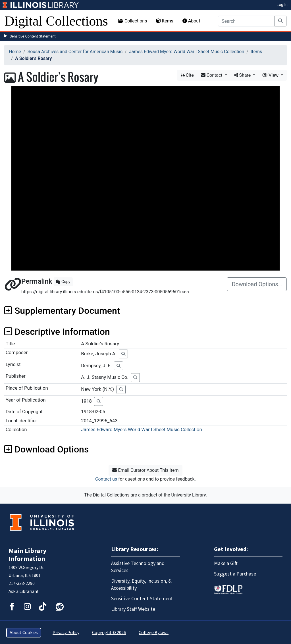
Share (243, 75)
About (191, 21)
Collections (133, 21)
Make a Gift (226, 563)
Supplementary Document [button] (62, 311)
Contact (212, 75)
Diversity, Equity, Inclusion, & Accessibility (141, 585)
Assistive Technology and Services (138, 567)
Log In (282, 5)
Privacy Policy (66, 633)
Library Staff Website (133, 609)
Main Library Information (28, 555)
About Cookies (24, 633)
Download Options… (257, 284)
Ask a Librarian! (23, 591)
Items (165, 21)
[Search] (246, 21)
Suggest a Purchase (235, 574)
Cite (187, 75)
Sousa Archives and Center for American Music (75, 52)
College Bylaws (154, 633)
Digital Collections (56, 21)
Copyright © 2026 (109, 633)
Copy (63, 282)
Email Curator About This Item (145, 470)
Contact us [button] (106, 479)
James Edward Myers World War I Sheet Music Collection (187, 52)
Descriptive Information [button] (57, 332)
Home (15, 52)
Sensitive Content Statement (33, 36)
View (271, 75)
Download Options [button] (46, 449)
